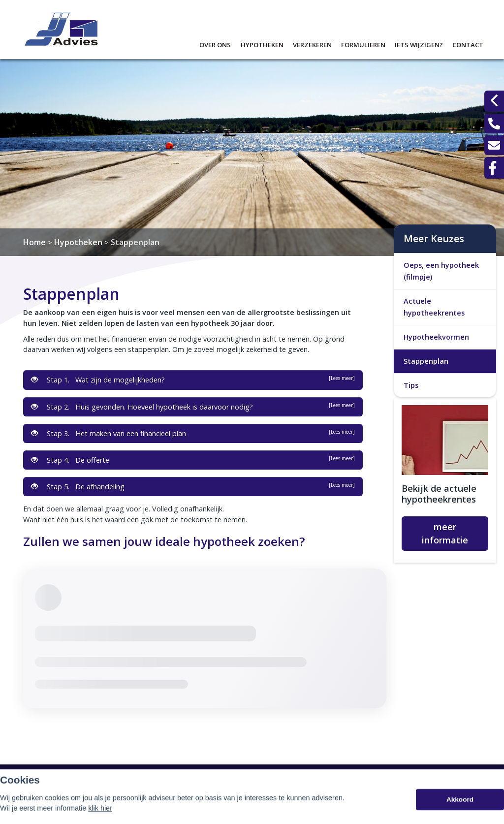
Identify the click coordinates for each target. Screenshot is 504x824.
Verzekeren (312, 44)
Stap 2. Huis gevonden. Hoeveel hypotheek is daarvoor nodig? (193, 407)
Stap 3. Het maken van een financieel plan (193, 433)
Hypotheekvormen (436, 337)
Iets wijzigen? (419, 44)
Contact (468, 44)
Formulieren (363, 44)
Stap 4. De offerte (193, 460)
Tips (411, 385)
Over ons (215, 44)
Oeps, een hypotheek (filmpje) (441, 271)
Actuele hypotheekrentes (434, 307)
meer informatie (445, 533)
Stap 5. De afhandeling (193, 486)
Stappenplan (135, 242)
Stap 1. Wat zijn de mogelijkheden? (193, 380)
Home (34, 242)
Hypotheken (262, 44)
